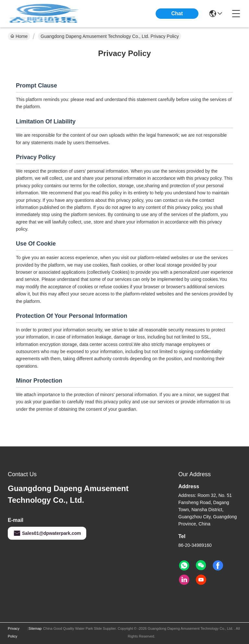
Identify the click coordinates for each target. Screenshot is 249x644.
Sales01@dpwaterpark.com (47, 533)
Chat (177, 13)
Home (19, 36)
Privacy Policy (14, 632)
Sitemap (35, 628)
